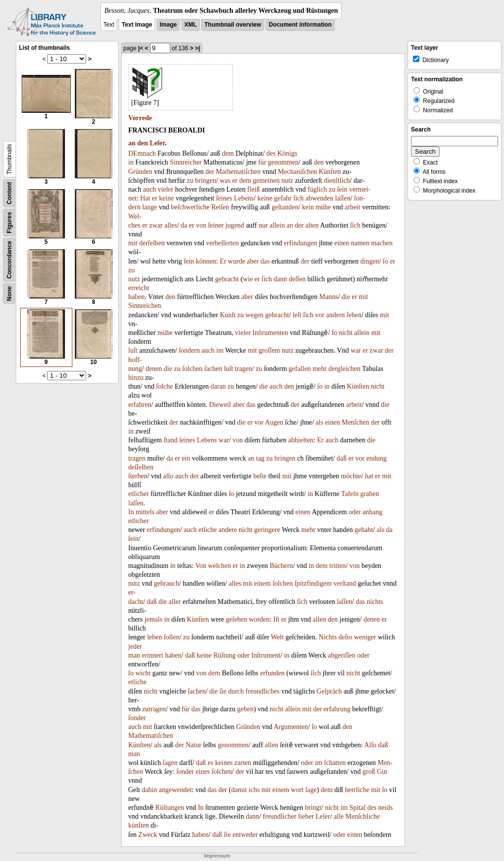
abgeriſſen (342, 655)
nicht (346, 333)
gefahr (283, 198)
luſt (133, 350)
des (271, 153)
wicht (143, 673)
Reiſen (220, 207)
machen (382, 243)
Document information (300, 25)
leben (155, 637)
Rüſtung (225, 655)
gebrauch (167, 583)
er (235, 181)
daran (218, 386)
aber (253, 261)
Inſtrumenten (270, 333)
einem (262, 583)
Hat (145, 198)
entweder (245, 835)
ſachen (213, 369)
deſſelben (141, 467)
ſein (342, 189)
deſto (346, 637)
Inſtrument (266, 655)
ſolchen (192, 369)
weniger (365, 637)
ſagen (170, 763)
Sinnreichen (145, 306)
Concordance (9, 260)
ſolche (164, 386)
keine (166, 198)
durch (236, 691)
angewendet (175, 790)
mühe (323, 207)
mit (133, 243)
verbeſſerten (222, 243)
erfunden (272, 673)
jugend (235, 225)
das (265, 261)
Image (169, 25)
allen (319, 619)
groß (369, 772)
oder (355, 512)
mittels (145, 512)
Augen (274, 422)
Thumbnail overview (233, 25)
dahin (149, 790)
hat (369, 476)
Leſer (157, 143)
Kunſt (228, 315)
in (131, 162)
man (134, 655)
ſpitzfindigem (313, 583)
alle (339, 816)
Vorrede (140, 118)
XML (191, 25)
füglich (317, 189)
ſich (299, 198)
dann (280, 279)
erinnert (153, 655)
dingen (370, 261)
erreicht (139, 288)
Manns (329, 297)
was (225, 181)
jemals (154, 619)
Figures (9, 222)
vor (320, 315)
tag (260, 458)
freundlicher (280, 816)
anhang (373, 512)
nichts (375, 602)
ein (186, 458)
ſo (386, 261)
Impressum (217, 856)
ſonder (137, 718)
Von (201, 566)
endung (376, 458)
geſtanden (285, 207)
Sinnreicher (186, 162)
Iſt (276, 619)
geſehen (237, 619)
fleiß (253, 189)
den (143, 143)
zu (190, 181)
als (319, 422)
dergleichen (344, 369)
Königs (287, 153)
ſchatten (335, 763)
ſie (223, 691)
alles (171, 225)
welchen (220, 566)
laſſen (343, 198)
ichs (254, 790)
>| (197, 48)
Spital (358, 808)
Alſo (370, 745)
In (131, 512)
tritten (337, 566)
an (132, 143)
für (262, 162)
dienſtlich (337, 181)
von (201, 225)
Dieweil (220, 405)
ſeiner (216, 225)
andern (336, 315)
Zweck (148, 835)
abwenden (320, 198)
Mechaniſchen (298, 172)
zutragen (154, 709)
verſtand (345, 583)
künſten (139, 825)
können (206, 261)
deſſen (297, 279)
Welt (277, 637)
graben (370, 494)
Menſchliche (363, 816)
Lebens (244, 198)
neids (385, 808)
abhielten (301, 440)
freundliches (263, 691)
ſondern (189, 350)
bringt (313, 808)
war (356, 350)
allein (277, 225)
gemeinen (266, 181)
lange (150, 207)
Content (9, 193)
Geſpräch (329, 691)
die (346, 297)
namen (360, 243)
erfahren (140, 405)
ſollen (172, 637)
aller (175, 602)
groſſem (269, 350)
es (211, 763)
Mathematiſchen (238, 172)
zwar (156, 225)
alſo (168, 476)
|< (141, 48)
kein (308, 207)
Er (223, 261)
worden (259, 619)
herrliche (357, 790)
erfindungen (301, 243)
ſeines (224, 198)
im (220, 350)
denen (154, 369)
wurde (236, 261)
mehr (320, 369)
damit (239, 790)
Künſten (330, 172)
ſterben (138, 476)
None (9, 294)
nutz (287, 181)
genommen (283, 162)
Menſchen (355, 422)
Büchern (281, 566)
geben (245, 709)
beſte (260, 476)
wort (297, 790)
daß (342, 458)
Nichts (328, 637)
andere (228, 530)
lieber (306, 816)
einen (342, 243)
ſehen (354, 315)
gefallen (299, 369)
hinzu (136, 378)
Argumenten (291, 727)
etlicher (139, 494)
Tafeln (350, 494)
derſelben (152, 243)
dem (228, 153)
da (184, 225)
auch (149, 189)
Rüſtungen (170, 808)
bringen (205, 181)
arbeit (352, 207)
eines (203, 772)
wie (248, 279)
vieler (165, 189)
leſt (297, 315)
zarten (243, 763)
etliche (207, 530)
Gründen (141, 172)
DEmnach (142, 153)
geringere (267, 530)
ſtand (170, 440)
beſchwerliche (190, 207)
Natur (193, 745)
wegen (255, 315)
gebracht (227, 279)
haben (137, 297)
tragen (243, 369)
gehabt (364, 530)
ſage (311, 790)
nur (263, 225)
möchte (351, 476)
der (210, 172)
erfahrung (337, 709)
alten (312, 225)
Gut (382, 772)
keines (224, 763)
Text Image (137, 25)
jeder (135, 646)
